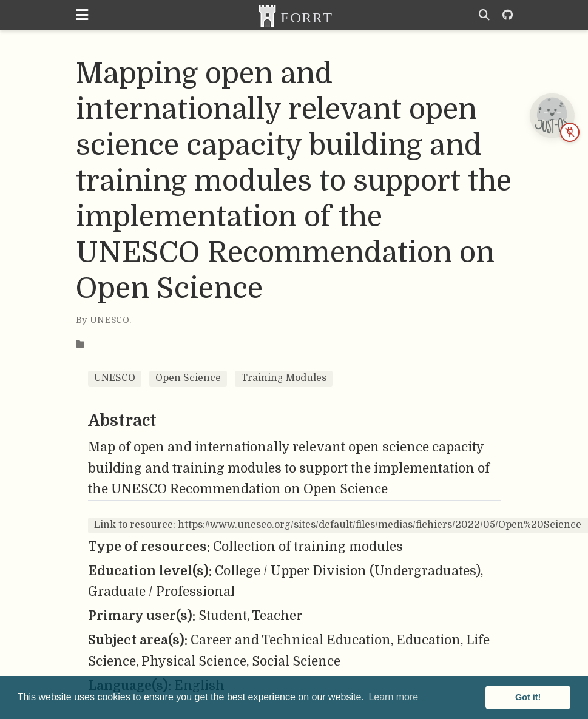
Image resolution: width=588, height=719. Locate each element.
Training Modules (284, 378)
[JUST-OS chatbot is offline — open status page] (552, 115)
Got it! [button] (528, 697)
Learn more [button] (393, 697)
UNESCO (115, 378)
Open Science (188, 378)
